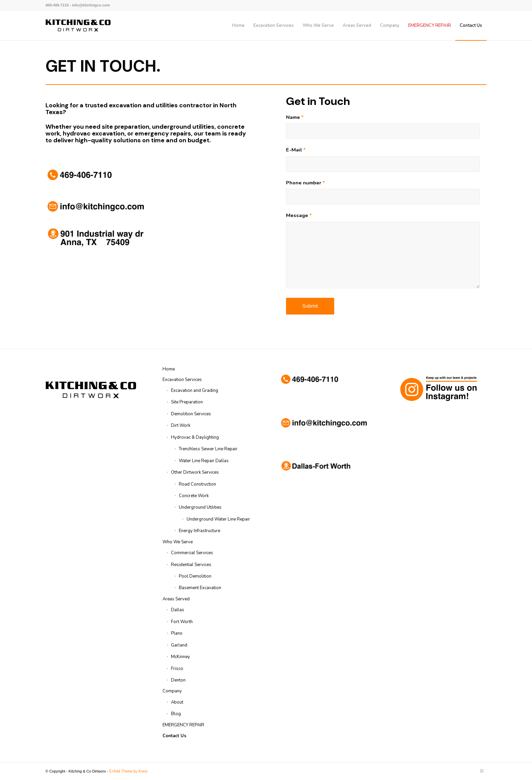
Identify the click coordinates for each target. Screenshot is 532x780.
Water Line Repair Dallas (204, 461)
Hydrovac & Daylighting (195, 437)
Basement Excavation (200, 588)
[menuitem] (238, 25)
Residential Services (191, 565)
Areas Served (176, 599)
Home (169, 369)
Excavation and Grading (195, 391)
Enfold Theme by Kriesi (128, 771)
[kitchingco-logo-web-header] (78, 25)
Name (295, 117)
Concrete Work (194, 496)
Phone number (306, 183)
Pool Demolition (195, 576)
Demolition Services (191, 414)
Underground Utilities (200, 507)
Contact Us (174, 736)
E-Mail (296, 150)
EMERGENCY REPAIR (183, 725)
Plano (177, 633)
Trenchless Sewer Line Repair (208, 449)
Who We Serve (178, 542)
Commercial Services (192, 553)
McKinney (180, 657)
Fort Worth (182, 622)
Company (172, 691)
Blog (176, 714)
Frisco (177, 669)
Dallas (178, 610)
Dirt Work (181, 425)
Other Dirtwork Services (195, 472)
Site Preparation (187, 402)
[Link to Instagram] (481, 771)
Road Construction (197, 484)
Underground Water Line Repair (218, 519)
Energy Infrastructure (199, 531)
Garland (179, 645)
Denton (178, 680)
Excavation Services (182, 380)
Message (299, 215)
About (177, 702)
